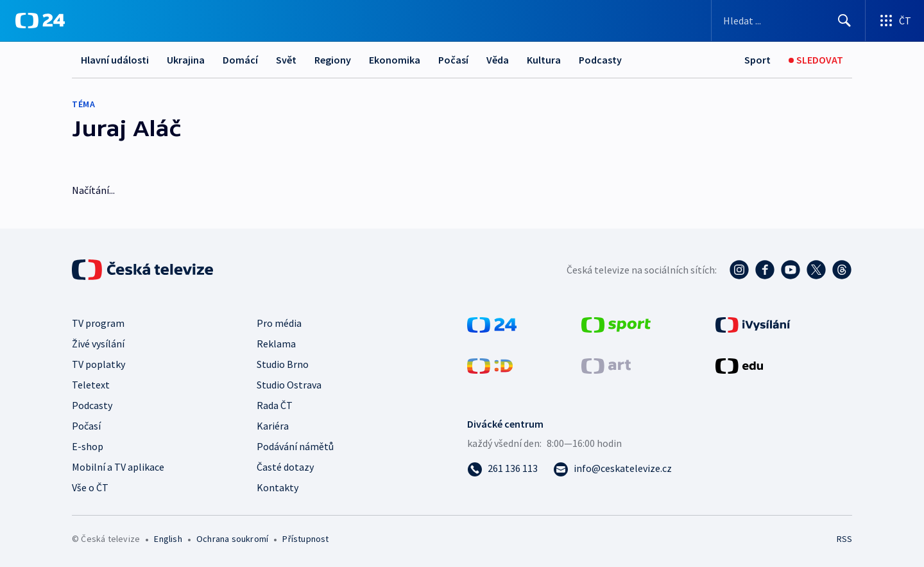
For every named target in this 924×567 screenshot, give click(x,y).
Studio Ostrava (289, 385)
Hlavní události (115, 60)
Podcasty (600, 60)
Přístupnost (305, 539)
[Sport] (757, 60)
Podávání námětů (295, 446)
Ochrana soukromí (232, 539)
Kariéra (273, 426)
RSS (844, 539)
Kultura (544, 60)
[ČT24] (40, 21)
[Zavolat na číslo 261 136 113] (502, 468)
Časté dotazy (285, 467)
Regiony (333, 60)
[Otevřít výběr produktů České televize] (895, 21)
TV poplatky (98, 364)
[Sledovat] (816, 60)
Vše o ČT (90, 487)
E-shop (88, 446)
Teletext (91, 385)
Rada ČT (275, 405)
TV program (98, 323)
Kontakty (278, 487)
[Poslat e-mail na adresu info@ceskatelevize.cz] (612, 468)
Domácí (240, 60)
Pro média (279, 323)
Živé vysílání (98, 344)
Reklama (276, 344)
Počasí (453, 60)
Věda (498, 60)
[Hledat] (844, 21)
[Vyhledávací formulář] (788, 21)
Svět (286, 60)
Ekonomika (395, 60)
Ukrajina (186, 60)
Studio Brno (283, 364)
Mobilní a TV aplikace (118, 467)
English (168, 539)
